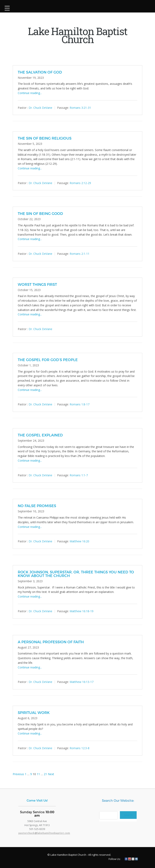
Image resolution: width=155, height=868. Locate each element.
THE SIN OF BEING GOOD (40, 213)
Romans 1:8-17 (80, 404)
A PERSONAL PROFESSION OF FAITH (51, 642)
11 (38, 774)
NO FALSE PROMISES (37, 506)
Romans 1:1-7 (79, 475)
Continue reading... (30, 93)
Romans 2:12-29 (80, 183)
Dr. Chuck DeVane (40, 107)
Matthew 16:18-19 (82, 611)
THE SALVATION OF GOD (40, 72)
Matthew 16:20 (79, 541)
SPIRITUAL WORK (34, 712)
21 (45, 774)
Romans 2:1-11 (80, 254)
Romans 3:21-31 (80, 107)
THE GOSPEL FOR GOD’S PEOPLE (48, 360)
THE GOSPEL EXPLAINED (40, 435)
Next (51, 774)
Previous (18, 774)
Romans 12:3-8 (80, 748)
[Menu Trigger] (7, 8)
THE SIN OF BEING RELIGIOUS (45, 138)
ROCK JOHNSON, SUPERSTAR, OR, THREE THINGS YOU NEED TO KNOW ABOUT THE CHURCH (76, 574)
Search (128, 815)
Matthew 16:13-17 (82, 682)
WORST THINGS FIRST (37, 284)
